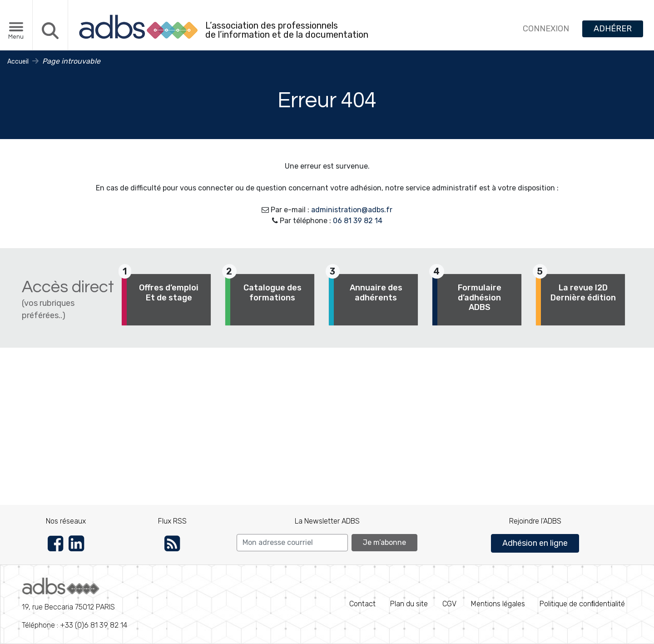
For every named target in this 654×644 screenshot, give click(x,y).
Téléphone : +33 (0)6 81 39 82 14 (74, 604)
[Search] (292, 543)
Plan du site (409, 604)
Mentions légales (498, 604)
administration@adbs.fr (352, 210)
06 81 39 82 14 (358, 221)
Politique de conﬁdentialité (582, 604)
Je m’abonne (384, 542)
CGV (449, 604)
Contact (362, 604)
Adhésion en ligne (535, 543)
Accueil (18, 62)
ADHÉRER (613, 29)
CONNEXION (546, 29)
